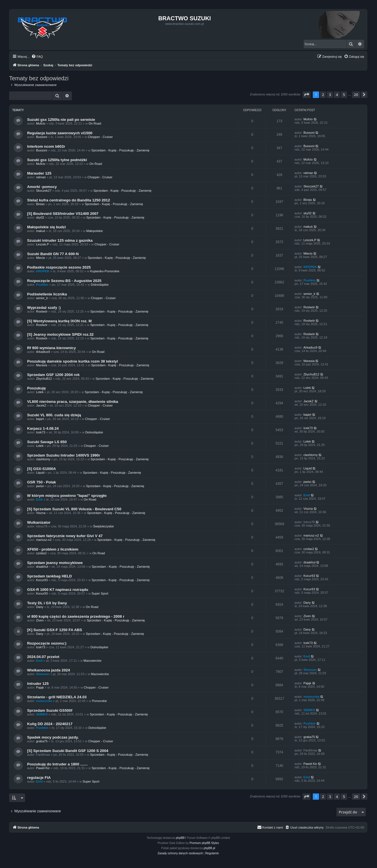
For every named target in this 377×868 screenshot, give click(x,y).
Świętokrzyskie (103, 526)
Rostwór (42, 311)
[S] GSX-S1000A (42, 469)
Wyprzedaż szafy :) (44, 308)
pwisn (40, 486)
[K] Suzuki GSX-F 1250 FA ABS (55, 630)
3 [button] (330, 95)
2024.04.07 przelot (43, 657)
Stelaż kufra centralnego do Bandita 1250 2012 (68, 200)
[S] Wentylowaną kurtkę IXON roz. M (59, 321)
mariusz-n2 (44, 540)
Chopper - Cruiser (100, 137)
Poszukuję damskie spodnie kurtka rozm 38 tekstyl (72, 361)
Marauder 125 (39, 173)
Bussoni (42, 137)
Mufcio (41, 123)
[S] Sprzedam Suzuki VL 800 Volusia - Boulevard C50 (74, 509)
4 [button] (337, 95)
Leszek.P (42, 244)
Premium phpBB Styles (204, 843)
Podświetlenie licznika (47, 294)
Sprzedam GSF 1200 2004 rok (53, 375)
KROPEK (43, 271)
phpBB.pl (209, 848)
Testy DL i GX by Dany (47, 603)
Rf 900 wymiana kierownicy (52, 348)
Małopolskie (94, 231)
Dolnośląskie (100, 285)
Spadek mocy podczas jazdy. (53, 737)
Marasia (42, 365)
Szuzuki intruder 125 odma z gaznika (60, 240)
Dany (40, 607)
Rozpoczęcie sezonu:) (47, 643)
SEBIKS (42, 714)
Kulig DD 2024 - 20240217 (50, 724)
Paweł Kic (43, 768)
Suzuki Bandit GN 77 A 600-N (53, 254)
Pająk (40, 687)
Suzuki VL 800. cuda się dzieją (54, 415)
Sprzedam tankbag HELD (50, 576)
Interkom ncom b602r (46, 146)
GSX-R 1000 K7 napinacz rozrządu (58, 590)
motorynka (44, 701)
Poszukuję (36, 388)
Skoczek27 (44, 191)
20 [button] (356, 95)
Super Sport (100, 593)
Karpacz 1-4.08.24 (43, 428)
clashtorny (43, 459)
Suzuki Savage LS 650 (47, 442)
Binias (40, 204)
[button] (307, 95)
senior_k (42, 298)
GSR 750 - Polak (42, 482)
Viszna (41, 513)
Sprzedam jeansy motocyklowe (55, 563)
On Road (95, 123)
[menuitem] (37, 57)
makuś (41, 231)
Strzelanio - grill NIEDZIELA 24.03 (57, 697)
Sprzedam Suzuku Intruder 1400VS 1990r (64, 455)
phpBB (180, 838)
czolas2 (41, 553)
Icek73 (41, 432)
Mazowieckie (93, 661)
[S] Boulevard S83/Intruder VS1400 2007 (63, 214)
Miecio (41, 258)
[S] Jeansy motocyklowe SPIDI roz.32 (60, 334)
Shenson (43, 674)
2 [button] (323, 95)
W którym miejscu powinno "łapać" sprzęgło (67, 496)
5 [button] (344, 95)
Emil (39, 499)
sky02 (40, 217)
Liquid (40, 473)
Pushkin (42, 285)
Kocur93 (42, 580)
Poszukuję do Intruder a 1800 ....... (57, 764)
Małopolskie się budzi (47, 227)
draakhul (42, 567)
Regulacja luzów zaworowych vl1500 (60, 133)
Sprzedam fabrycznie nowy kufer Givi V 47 (65, 536)
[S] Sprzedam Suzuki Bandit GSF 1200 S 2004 (68, 751)
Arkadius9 (43, 352)
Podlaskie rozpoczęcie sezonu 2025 (59, 267)
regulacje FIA (39, 778)
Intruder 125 (38, 684)
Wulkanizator (39, 522)
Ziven (40, 620)
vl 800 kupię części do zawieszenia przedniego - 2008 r (76, 616)
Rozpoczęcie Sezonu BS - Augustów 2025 (64, 281)
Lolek (40, 392)
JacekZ (41, 405)
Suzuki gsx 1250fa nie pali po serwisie (61, 120)
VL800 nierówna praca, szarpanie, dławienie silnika (73, 402)
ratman (41, 177)
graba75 (42, 741)
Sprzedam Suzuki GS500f (50, 710)
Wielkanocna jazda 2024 (49, 670)
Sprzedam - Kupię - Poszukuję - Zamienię (120, 150)
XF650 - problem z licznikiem (53, 549)
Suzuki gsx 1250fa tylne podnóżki (57, 160)
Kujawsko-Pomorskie (105, 271)
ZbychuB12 (44, 379)
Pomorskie (99, 701)
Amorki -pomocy (42, 187)
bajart (40, 419)
